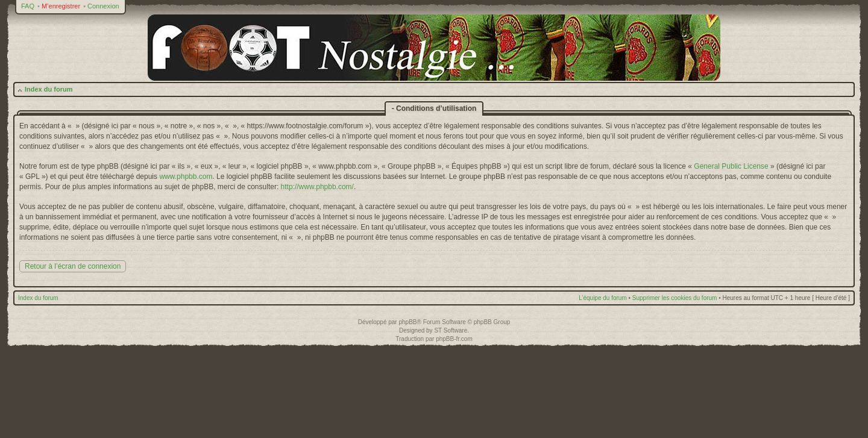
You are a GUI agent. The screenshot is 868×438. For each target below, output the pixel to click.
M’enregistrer (61, 6)
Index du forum (49, 89)
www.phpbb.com (186, 177)
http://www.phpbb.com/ (317, 187)
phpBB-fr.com (454, 339)
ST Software (451, 330)
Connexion (103, 6)
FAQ (28, 6)
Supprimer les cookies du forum (675, 298)
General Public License (731, 166)
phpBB (407, 322)
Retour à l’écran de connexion (73, 266)
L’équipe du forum (603, 298)
